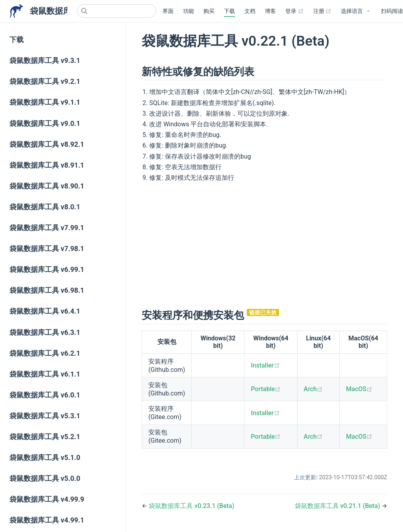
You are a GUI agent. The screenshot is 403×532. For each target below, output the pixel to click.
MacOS (359, 389)
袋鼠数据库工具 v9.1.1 (45, 102)
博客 (270, 11)
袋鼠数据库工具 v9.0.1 (45, 124)
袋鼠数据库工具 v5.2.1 (45, 437)
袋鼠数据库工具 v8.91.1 (47, 165)
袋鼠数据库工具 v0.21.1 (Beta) (338, 506)
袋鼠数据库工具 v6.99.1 (47, 270)
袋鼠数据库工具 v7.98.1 (47, 249)
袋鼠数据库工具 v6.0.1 (45, 395)
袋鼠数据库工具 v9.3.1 (45, 61)
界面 (168, 11)
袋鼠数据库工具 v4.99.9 (47, 499)
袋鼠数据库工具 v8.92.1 (47, 144)
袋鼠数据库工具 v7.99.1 (47, 228)
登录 (295, 11)
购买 (209, 11)
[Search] (116, 11)
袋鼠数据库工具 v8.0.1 (45, 207)
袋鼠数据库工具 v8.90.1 (47, 186)
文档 (250, 11)
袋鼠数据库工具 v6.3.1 (45, 332)
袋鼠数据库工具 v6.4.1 (45, 311)
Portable (266, 389)
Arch (313, 389)
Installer (265, 365)
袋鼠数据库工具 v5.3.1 (45, 416)
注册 (323, 11)
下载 (229, 11)
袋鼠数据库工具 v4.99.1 (47, 520)
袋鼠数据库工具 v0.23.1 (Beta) (191, 506)
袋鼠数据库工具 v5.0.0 (45, 478)
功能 (189, 11)
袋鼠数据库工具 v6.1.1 (45, 374)
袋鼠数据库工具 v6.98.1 (47, 290)
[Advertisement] (264, 244)
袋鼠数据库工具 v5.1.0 (45, 458)
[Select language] (355, 11)
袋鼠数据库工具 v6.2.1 (45, 353)
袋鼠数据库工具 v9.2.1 (45, 81)
